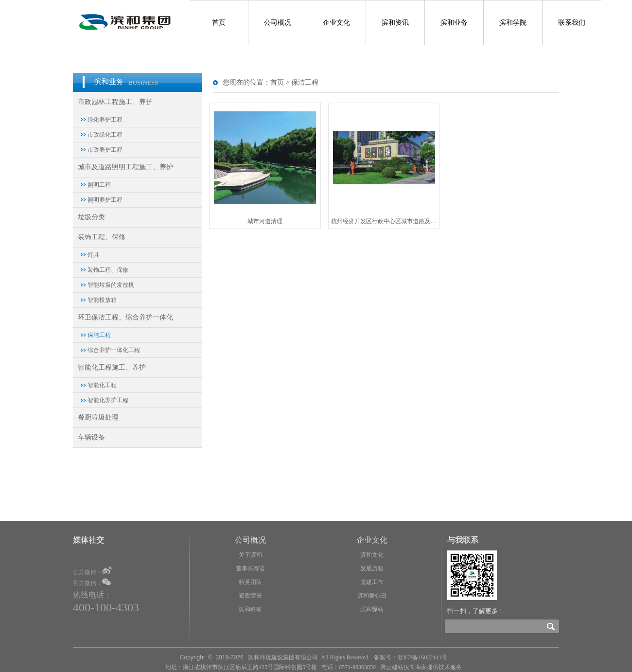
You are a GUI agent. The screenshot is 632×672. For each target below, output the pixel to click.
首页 (219, 23)
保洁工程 (99, 335)
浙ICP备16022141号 (422, 657)
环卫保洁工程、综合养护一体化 (125, 317)
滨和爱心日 (372, 596)
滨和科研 (250, 609)
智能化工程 (102, 385)
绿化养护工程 (105, 120)
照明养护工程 (105, 200)
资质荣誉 (250, 596)
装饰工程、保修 (102, 237)
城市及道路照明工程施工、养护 (125, 167)
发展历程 (372, 568)
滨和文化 (372, 555)
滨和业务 (454, 23)
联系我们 (572, 23)
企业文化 (336, 23)
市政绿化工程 (105, 135)
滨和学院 (513, 23)
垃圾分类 (91, 217)
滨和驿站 (372, 609)
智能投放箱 (102, 300)
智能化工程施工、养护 (112, 367)
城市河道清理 (265, 221)
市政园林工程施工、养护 (115, 102)
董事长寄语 (250, 568)
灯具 (93, 255)
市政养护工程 (105, 150)
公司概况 (278, 23)
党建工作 (372, 582)
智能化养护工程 (108, 400)
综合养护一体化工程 (114, 350)
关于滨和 (250, 555)
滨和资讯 (395, 23)
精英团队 (250, 582)
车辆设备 (91, 437)
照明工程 (99, 185)
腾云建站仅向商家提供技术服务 (421, 667)
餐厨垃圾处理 (98, 417)
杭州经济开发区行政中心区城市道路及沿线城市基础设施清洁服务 (384, 221)
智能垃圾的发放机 (111, 285)
